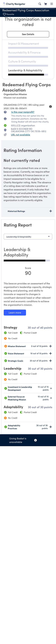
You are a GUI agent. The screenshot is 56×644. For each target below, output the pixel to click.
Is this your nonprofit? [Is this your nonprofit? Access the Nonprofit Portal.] (23, 112)
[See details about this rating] (28, 34)
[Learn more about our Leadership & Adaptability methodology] (15, 313)
